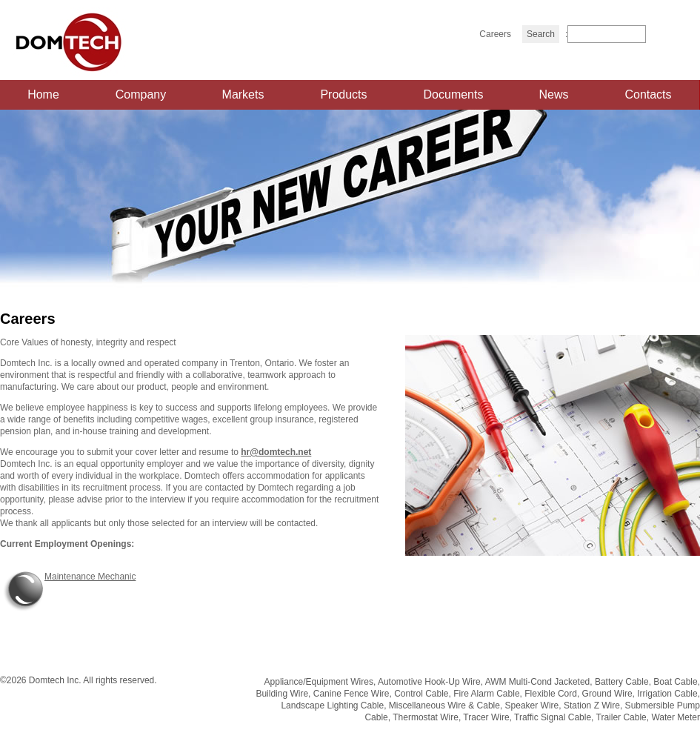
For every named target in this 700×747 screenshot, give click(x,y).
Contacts (648, 94)
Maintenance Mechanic (90, 577)
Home (43, 94)
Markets (243, 94)
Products (343, 94)
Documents (454, 94)
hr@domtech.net (276, 452)
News (553, 94)
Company (141, 94)
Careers (495, 34)
